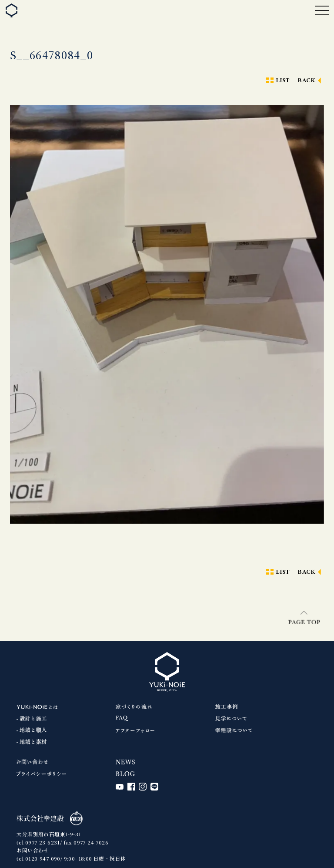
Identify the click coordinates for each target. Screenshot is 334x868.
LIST (283, 81)
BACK (307, 81)
